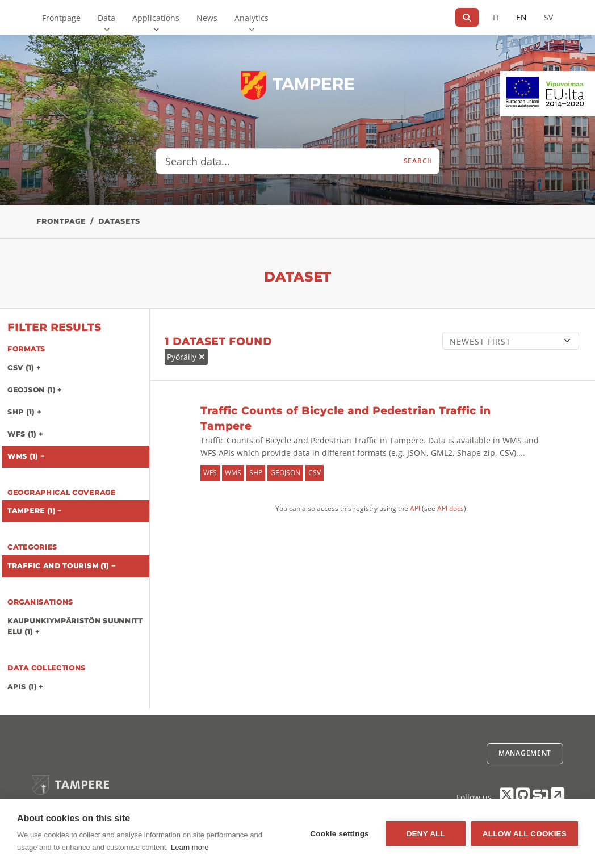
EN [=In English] (521, 17)
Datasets (119, 221)
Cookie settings (340, 834)
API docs (451, 508)
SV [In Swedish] (548, 17)
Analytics (252, 18)
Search (418, 161)
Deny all (426, 834)
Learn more (190, 847)
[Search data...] (276, 161)
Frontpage (61, 18)
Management (525, 753)
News (207, 18)
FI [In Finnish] (496, 17)
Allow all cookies (525, 834)
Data (106, 18)
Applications (156, 18)
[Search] (467, 17)
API (415, 508)
